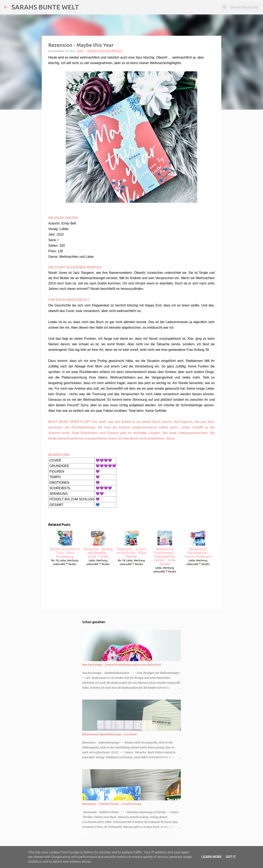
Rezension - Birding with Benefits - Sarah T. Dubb (98, 545)
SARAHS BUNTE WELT (45, 7)
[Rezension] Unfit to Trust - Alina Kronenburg (65, 545)
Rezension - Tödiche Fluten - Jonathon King (112, 804)
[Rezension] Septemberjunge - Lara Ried (109, 734)
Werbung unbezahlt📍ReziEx (105, 51)
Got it (231, 857)
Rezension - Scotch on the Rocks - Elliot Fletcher (131, 545)
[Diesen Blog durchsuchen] (238, 7)
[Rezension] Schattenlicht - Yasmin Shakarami (198, 545)
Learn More (211, 857)
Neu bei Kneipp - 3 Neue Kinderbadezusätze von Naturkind (122, 665)
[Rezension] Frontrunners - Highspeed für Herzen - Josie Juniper (165, 548)
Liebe (80, 51)
